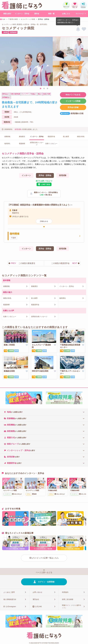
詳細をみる (44, 221)
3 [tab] (47, 89)
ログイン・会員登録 (46, 582)
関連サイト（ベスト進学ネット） (72, 606)
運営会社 (36, 599)
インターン (26, 175)
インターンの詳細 (73, 101)
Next (85, 62)
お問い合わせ (37, 592)
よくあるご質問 (9, 592)
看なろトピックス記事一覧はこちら (44, 558)
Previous (3, 62)
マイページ (80, 14)
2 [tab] (44, 89)
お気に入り (66, 14)
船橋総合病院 (9, 371)
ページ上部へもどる (44, 572)
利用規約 (65, 592)
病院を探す (7, 14)
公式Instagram (11, 607)
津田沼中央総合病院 (40, 371)
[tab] (44, 412)
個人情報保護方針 (10, 599)
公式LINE (38, 607)
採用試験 (18, 129)
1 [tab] (41, 89)
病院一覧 (51, 14)
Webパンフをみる (73, 95)
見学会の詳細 (73, 107)
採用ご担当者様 (68, 599)
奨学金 (37, 14)
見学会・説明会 (45, 175)
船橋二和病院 (9, 345)
